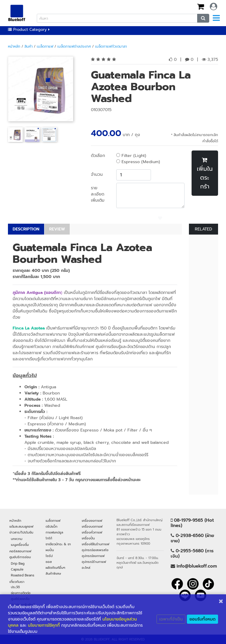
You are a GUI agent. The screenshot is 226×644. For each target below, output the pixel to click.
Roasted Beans (23, 575)
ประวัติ (15, 587)
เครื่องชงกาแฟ (92, 521)
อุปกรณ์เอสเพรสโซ (95, 550)
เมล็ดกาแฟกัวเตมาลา (111, 46)
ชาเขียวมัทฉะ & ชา (58, 544)
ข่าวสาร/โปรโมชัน (21, 532)
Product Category (29, 30)
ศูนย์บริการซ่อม (20, 557)
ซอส (49, 562)
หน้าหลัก (14, 46)
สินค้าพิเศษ (53, 573)
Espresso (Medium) (138, 162)
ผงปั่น (50, 550)
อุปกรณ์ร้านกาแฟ (94, 562)
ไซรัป (49, 556)
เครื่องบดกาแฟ (92, 526)
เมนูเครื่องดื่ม (20, 545)
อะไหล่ (86, 568)
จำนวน (97, 174)
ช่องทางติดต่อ (21, 593)
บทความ (17, 539)
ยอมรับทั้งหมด (202, 619)
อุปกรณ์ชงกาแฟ (93, 556)
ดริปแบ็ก (51, 526)
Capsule (17, 569)
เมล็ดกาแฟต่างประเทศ (74, 46)
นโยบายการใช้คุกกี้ (44, 625)
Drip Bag (18, 563)
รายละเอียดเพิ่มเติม (98, 194)
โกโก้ (49, 538)
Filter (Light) (131, 156)
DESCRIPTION (26, 229)
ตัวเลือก (98, 156)
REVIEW (57, 229)
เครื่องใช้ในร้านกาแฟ (95, 544)
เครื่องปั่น (88, 538)
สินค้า (29, 46)
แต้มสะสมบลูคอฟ (21, 526)
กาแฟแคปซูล (54, 532)
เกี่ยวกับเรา (17, 582)
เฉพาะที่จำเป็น (171, 619)
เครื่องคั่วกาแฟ (92, 532)
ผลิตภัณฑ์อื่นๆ (55, 568)
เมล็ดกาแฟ (45, 46)
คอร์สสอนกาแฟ (20, 551)
